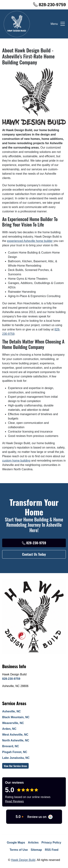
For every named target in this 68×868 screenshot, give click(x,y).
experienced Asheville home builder (30, 241)
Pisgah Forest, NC (15, 752)
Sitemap (36, 850)
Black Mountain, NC (16, 717)
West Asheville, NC (15, 735)
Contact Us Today (34, 554)
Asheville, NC (11, 711)
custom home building (16, 461)
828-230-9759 (50, 5)
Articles (33, 843)
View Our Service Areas (15, 766)
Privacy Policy (51, 843)
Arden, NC (9, 729)
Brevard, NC (11, 746)
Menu (58, 24)
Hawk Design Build (23, 860)
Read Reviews (14, 801)
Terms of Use (19, 850)
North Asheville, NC (16, 740)
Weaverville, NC (13, 723)
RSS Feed (52, 850)
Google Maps (16, 843)
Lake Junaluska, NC (16, 758)
